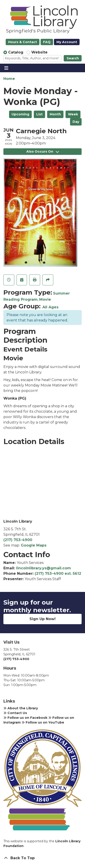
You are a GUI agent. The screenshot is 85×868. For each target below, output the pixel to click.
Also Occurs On (43, 151)
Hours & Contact (23, 42)
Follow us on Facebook (25, 718)
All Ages (50, 307)
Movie (45, 299)
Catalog (16, 52)
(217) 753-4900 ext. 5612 (58, 574)
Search (73, 58)
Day (76, 122)
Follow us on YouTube (43, 722)
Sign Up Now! (42, 619)
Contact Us (15, 713)
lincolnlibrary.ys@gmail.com (44, 568)
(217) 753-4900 (18, 540)
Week (73, 114)
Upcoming (20, 114)
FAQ (47, 42)
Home (9, 79)
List (39, 114)
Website (39, 52)
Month (55, 114)
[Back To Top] (42, 858)
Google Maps (34, 545)
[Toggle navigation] (6, 68)
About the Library (21, 708)
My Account (67, 42)
